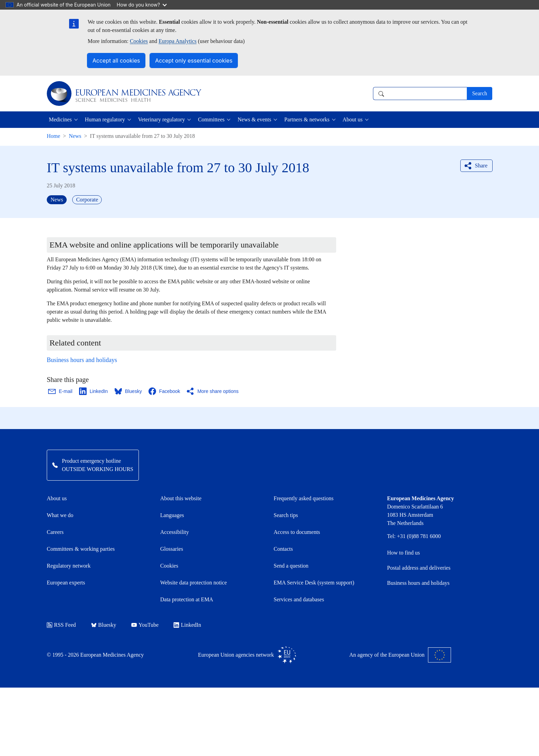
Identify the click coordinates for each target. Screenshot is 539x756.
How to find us (404, 553)
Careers (55, 532)
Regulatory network (69, 566)
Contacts (283, 549)
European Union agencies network (247, 655)
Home (53, 136)
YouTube (145, 625)
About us (57, 498)
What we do (60, 515)
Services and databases (299, 599)
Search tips (286, 515)
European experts (66, 583)
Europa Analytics (178, 41)
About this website (181, 498)
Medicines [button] (60, 119)
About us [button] (353, 119)
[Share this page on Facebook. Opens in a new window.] (165, 391)
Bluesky (104, 625)
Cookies (139, 41)
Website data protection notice (194, 583)
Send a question (291, 566)
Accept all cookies (116, 61)
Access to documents (297, 532)
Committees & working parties (81, 549)
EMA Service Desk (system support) (314, 583)
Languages (172, 515)
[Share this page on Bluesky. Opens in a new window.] (129, 391)
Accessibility (175, 532)
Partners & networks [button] (307, 119)
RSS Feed (61, 625)
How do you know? (142, 5)
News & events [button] (254, 119)
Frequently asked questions (304, 498)
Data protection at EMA (187, 599)
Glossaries (172, 549)
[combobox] (420, 94)
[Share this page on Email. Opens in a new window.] (61, 391)
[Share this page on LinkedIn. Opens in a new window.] (94, 391)
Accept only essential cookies (194, 61)
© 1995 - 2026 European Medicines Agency (95, 655)
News (75, 136)
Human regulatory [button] (105, 119)
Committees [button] (211, 119)
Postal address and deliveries (419, 568)
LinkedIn (187, 625)
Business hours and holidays (82, 360)
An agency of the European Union (400, 655)
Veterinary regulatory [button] (162, 119)
